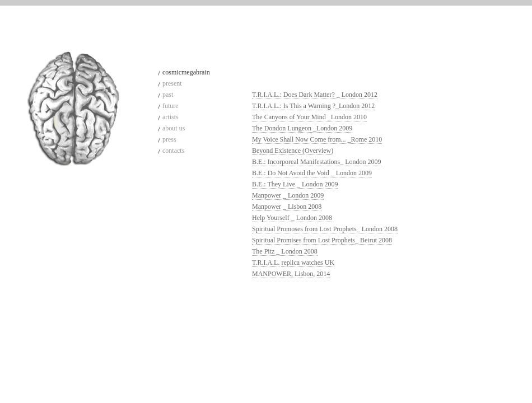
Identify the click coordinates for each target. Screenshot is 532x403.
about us (174, 128)
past (168, 95)
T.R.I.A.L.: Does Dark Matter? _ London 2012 (315, 95)
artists (171, 117)
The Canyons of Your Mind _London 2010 (309, 117)
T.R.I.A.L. (266, 263)
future (171, 106)
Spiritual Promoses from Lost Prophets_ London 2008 (325, 229)
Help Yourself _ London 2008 (292, 218)
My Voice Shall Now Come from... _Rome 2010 (317, 139)
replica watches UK (308, 263)
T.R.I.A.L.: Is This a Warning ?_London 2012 (313, 106)
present (172, 83)
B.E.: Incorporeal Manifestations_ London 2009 (317, 162)
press (169, 139)
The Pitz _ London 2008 (285, 251)
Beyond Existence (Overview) (293, 151)
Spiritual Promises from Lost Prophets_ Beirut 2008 (322, 240)
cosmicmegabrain (186, 72)
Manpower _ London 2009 (288, 195)
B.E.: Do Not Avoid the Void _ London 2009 (312, 173)
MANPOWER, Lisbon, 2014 (291, 274)
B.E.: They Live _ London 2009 (295, 184)
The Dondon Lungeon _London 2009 (302, 128)
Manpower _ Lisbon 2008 (287, 207)
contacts (173, 151)
